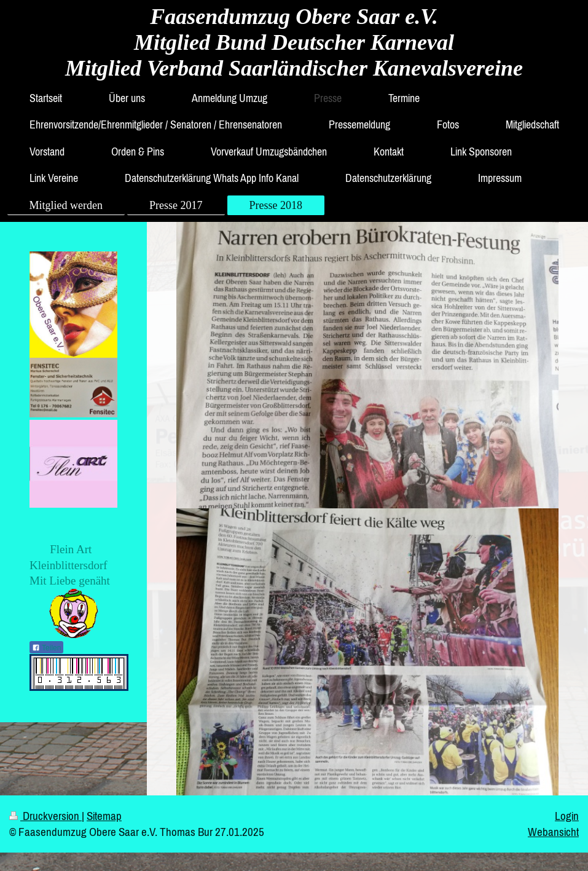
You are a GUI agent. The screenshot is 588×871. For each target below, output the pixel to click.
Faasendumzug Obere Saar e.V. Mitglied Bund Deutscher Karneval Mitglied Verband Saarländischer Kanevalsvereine (294, 42)
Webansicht (553, 832)
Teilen (46, 648)
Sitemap (104, 816)
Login (567, 816)
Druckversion (45, 816)
